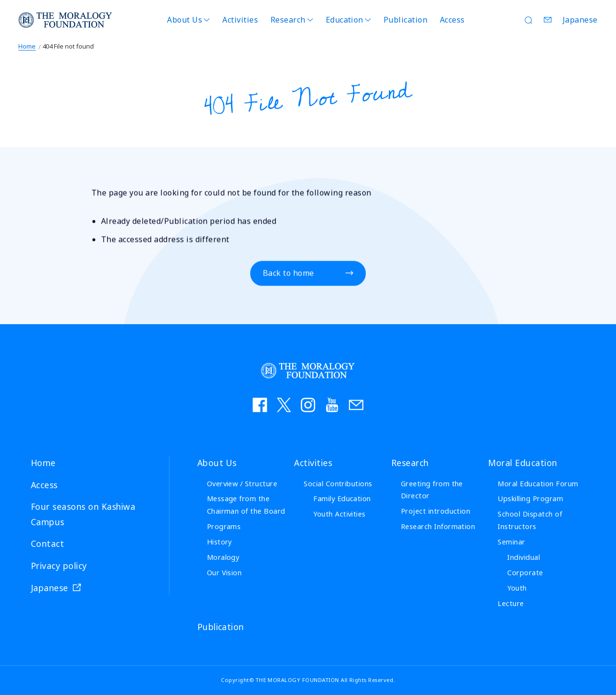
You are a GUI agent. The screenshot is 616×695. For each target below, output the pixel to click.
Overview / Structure (242, 484)
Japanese (580, 20)
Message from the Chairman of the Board (246, 505)
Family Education (342, 499)
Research (288, 20)
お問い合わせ (356, 405)
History (219, 542)
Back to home (289, 274)
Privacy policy (59, 566)
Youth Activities (340, 514)
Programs (224, 526)
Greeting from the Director (432, 490)
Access (452, 20)
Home (27, 46)
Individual (524, 557)
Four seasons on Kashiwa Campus (83, 514)
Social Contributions (338, 484)
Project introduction (436, 511)
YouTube (332, 405)
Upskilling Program (530, 499)
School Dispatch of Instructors (530, 520)
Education (345, 20)
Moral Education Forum (538, 484)
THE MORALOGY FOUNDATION (65, 20)
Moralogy (223, 557)
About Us (185, 20)
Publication (405, 20)
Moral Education (522, 463)
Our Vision (225, 573)
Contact (548, 20)
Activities (240, 20)
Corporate (525, 573)
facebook (260, 405)
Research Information (438, 526)
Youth (517, 588)
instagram (308, 405)
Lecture (511, 603)
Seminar (511, 542)
